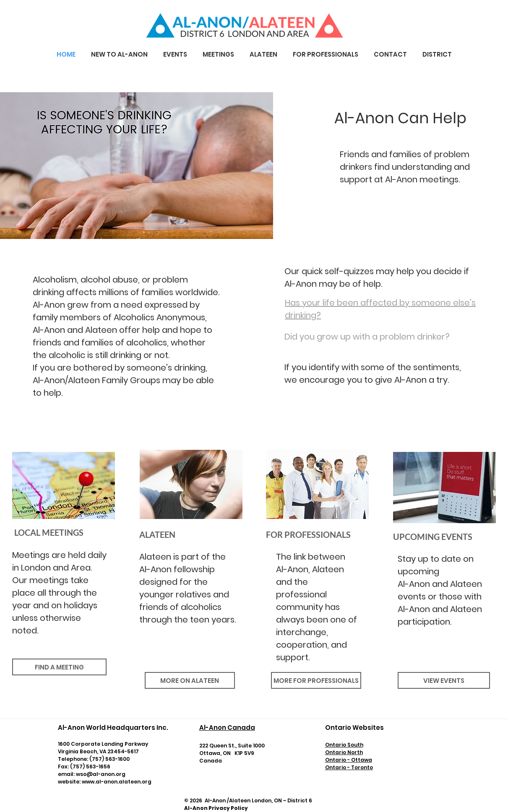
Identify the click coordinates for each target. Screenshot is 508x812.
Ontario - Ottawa (349, 760)
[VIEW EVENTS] (444, 680)
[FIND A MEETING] (59, 667)
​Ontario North (344, 752)
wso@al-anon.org (101, 774)
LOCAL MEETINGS (48, 532)
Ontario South (344, 745)
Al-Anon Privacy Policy (216, 808)
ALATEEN (157, 534)
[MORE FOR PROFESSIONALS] (316, 680)
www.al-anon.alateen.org (117, 782)
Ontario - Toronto (349, 767)
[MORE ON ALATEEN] (190, 680)
